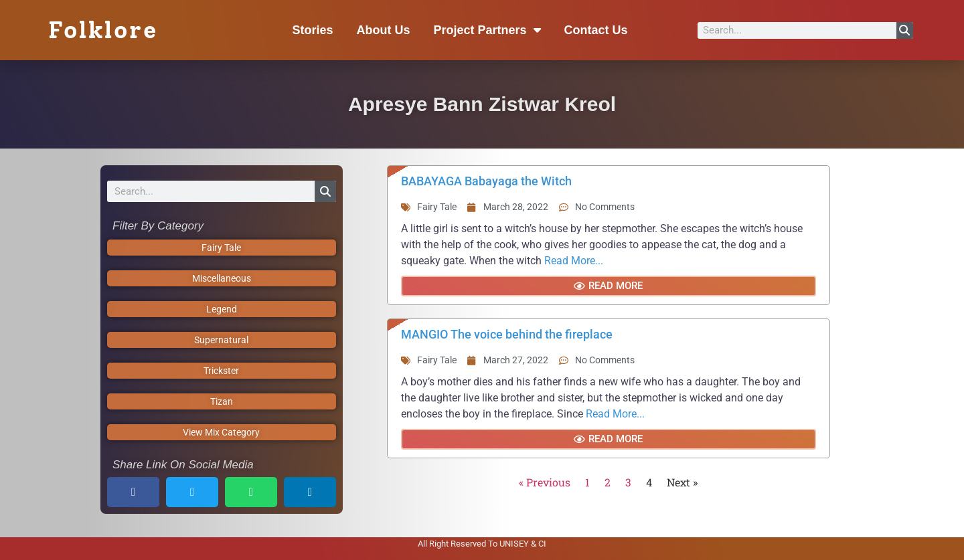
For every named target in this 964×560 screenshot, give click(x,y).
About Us (384, 30)
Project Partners (487, 30)
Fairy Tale (437, 207)
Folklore (103, 30)
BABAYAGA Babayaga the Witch (486, 181)
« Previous (545, 482)
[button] (133, 492)
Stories (312, 30)
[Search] (905, 30)
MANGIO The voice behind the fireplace (507, 334)
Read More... (574, 261)
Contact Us (596, 30)
